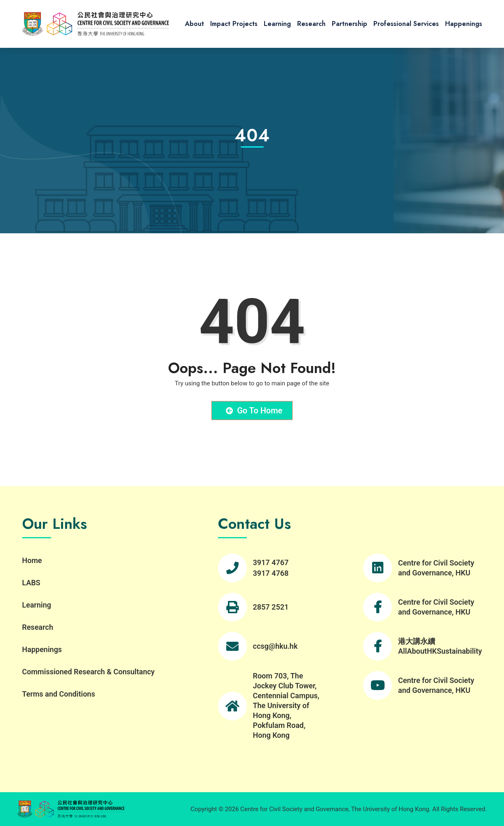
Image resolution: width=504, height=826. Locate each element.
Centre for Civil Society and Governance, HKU (436, 568)
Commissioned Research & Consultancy (89, 672)
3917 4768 (271, 573)
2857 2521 (271, 607)
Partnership (349, 24)
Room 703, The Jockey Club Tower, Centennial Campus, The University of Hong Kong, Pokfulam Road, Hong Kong (286, 705)
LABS (31, 583)
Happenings (464, 24)
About (195, 24)
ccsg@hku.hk (275, 646)
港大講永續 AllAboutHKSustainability (440, 646)
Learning (277, 24)
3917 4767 (271, 562)
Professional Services (406, 24)
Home (32, 560)
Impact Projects (234, 24)
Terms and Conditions (59, 694)
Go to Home (254, 411)
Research (311, 24)
